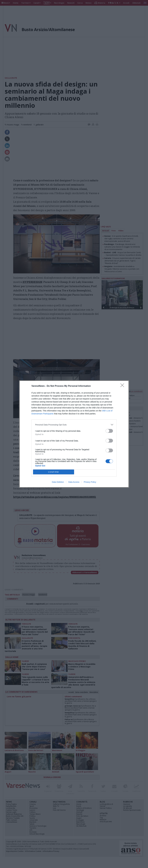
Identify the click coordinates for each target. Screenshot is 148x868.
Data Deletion (58, 482)
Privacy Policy (90, 482)
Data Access (74, 482)
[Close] (123, 386)
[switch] (109, 431)
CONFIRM (54, 472)
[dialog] (74, 434)
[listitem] (74, 425)
